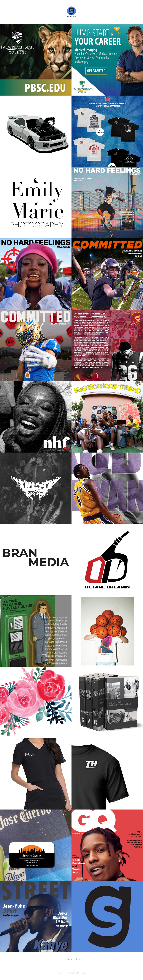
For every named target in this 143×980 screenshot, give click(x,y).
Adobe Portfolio (78, 973)
